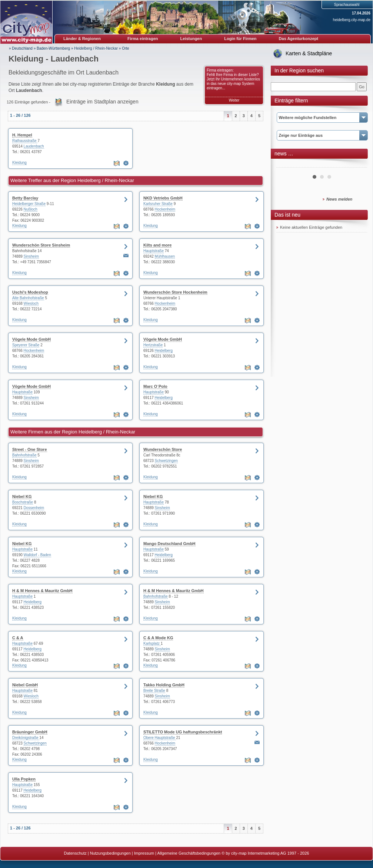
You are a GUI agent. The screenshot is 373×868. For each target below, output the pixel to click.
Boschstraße (23, 502)
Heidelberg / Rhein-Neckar (96, 48)
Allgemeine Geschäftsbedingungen (189, 853)
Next (357, 165)
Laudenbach (34, 146)
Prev (286, 165)
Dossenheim (34, 508)
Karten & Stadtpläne (309, 53)
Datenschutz (75, 853)
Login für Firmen (240, 39)
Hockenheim (165, 209)
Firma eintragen (143, 39)
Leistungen (191, 39)
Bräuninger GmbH (30, 732)
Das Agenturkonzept (299, 39)
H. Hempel (22, 135)
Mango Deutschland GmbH (169, 544)
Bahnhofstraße (24, 455)
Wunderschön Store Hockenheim (175, 292)
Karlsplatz (152, 643)
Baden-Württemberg (53, 48)
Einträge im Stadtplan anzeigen (102, 102)
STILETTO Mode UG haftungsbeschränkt (183, 732)
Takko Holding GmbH (164, 685)
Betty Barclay (25, 198)
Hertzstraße (153, 345)
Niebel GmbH (25, 685)
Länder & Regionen (82, 39)
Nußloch (31, 209)
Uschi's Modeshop (30, 292)
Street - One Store (30, 449)
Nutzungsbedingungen (110, 853)
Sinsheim (31, 256)
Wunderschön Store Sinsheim (41, 245)
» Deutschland (21, 48)
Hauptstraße (154, 251)
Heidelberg (164, 351)
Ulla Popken (24, 779)
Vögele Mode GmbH (31, 339)
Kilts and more (157, 245)
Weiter (234, 100)
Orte (125, 48)
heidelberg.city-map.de (352, 20)
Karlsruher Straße (158, 204)
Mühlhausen (165, 256)
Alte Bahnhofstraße (28, 298)
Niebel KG (22, 496)
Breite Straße (154, 691)
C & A (18, 638)
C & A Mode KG (158, 638)
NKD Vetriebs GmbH (163, 198)
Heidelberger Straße (29, 204)
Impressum (144, 853)
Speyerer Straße (26, 345)
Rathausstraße (25, 141)
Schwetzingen (166, 461)
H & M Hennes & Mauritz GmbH (42, 591)
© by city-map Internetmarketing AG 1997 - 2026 (265, 853)
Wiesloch (31, 303)
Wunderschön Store (163, 449)
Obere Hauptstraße (160, 738)
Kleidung (19, 163)
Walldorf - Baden (37, 555)
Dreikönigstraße (26, 738)
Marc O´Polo (155, 386)
